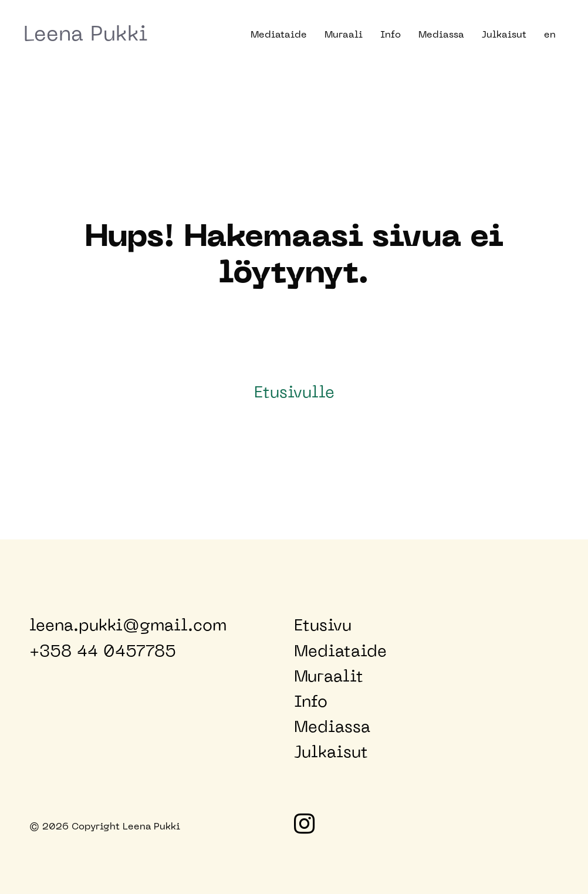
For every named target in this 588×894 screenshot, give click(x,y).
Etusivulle (294, 393)
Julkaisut (504, 35)
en (550, 35)
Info (391, 35)
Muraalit (329, 677)
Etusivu (323, 626)
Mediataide (279, 35)
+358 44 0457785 (103, 652)
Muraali (344, 35)
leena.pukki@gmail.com (128, 626)
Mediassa (441, 35)
